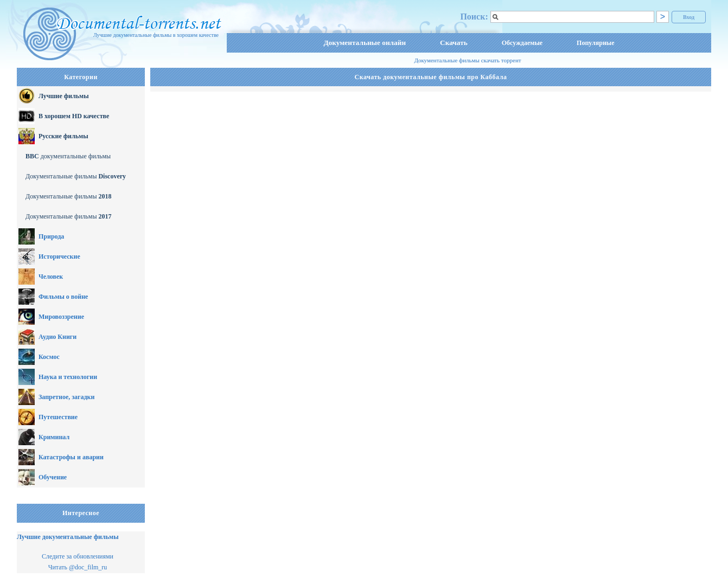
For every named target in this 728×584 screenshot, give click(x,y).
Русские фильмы (63, 136)
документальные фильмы (68, 156)
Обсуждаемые (522, 43)
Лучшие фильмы (64, 96)
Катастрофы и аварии (71, 457)
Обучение (53, 477)
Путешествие (58, 417)
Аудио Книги (58, 337)
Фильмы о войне (63, 297)
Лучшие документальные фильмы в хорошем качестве (156, 35)
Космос (49, 357)
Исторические (59, 256)
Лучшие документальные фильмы (68, 537)
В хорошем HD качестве (74, 116)
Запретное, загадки (66, 397)
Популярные (595, 43)
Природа (51, 236)
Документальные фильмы (76, 176)
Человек (51, 277)
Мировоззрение (61, 317)
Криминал (54, 437)
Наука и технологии (68, 377)
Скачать (454, 43)
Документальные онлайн (365, 43)
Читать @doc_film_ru (78, 567)
